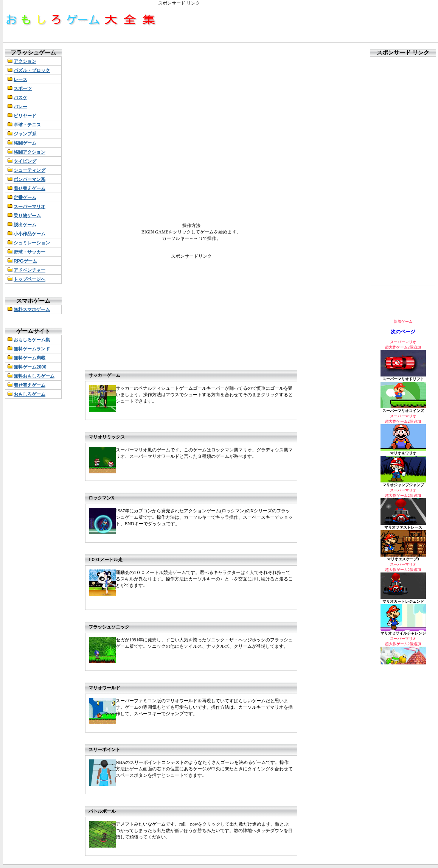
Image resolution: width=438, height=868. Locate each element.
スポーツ (23, 89)
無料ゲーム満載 (30, 358)
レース (20, 79)
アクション (25, 61)
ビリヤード (25, 116)
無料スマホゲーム (32, 310)
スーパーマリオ (30, 207)
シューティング (30, 170)
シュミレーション (32, 243)
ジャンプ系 (25, 134)
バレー (20, 107)
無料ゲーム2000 (30, 367)
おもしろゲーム (30, 394)
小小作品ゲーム (30, 234)
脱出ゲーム (25, 225)
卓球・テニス (27, 125)
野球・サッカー (30, 252)
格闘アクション (30, 152)
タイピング (25, 161)
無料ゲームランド (32, 349)
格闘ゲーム (25, 143)
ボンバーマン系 (30, 179)
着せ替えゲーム (30, 188)
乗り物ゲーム (27, 216)
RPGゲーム (25, 261)
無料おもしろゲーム (34, 376)
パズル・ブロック (32, 70)
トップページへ (30, 279)
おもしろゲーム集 (32, 340)
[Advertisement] (296, 23)
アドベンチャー (30, 270)
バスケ (20, 98)
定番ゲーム (25, 198)
